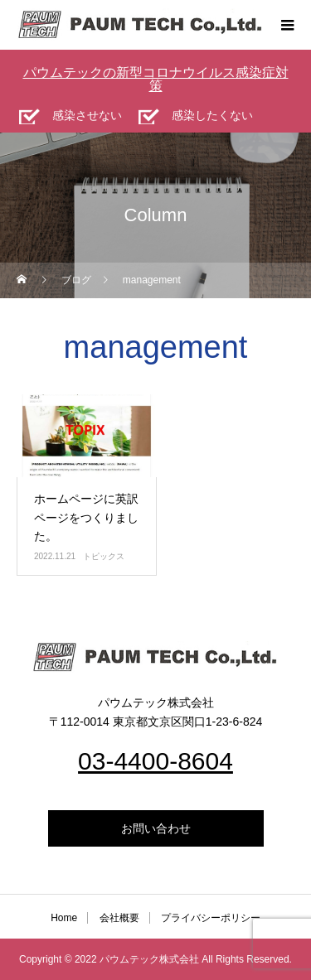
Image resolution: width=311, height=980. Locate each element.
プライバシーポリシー (211, 918)
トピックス (104, 556)
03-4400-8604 (155, 761)
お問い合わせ (156, 828)
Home (64, 918)
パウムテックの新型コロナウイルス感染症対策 (156, 79)
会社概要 (119, 918)
